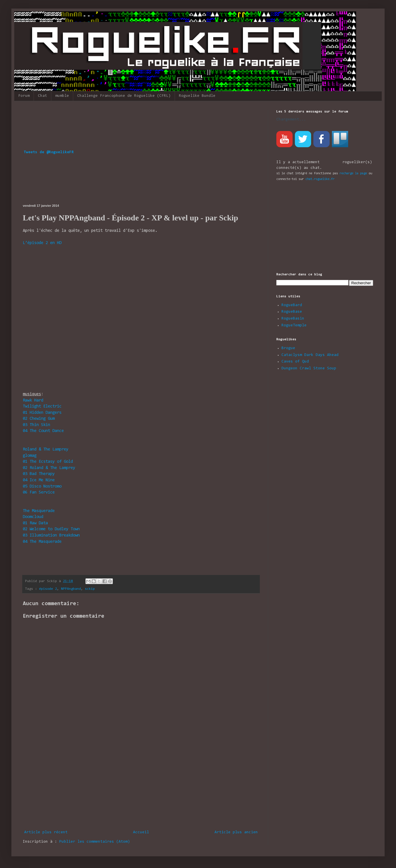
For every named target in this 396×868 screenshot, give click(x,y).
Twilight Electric (42, 407)
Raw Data (35, 523)
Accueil (141, 832)
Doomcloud (33, 517)
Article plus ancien (236, 832)
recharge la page (353, 173)
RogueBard (292, 305)
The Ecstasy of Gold (48, 462)
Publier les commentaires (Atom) (95, 842)
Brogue (288, 348)
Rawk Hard (33, 401)
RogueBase (292, 312)
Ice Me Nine (39, 480)
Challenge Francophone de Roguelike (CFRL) (124, 96)
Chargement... (291, 120)
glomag (30, 456)
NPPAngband (71, 589)
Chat (42, 96)
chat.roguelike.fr (320, 179)
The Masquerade (39, 511)
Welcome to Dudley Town (51, 529)
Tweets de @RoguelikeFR (49, 152)
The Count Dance (43, 431)
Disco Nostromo (42, 487)
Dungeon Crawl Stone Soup (309, 369)
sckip (90, 589)
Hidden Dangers (42, 413)
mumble (62, 96)
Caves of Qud (295, 362)
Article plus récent (46, 832)
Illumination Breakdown (51, 536)
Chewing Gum (39, 419)
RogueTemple (294, 325)
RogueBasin (293, 319)
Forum (24, 96)
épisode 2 (48, 589)
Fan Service (39, 493)
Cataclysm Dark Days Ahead (310, 355)
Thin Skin (36, 425)
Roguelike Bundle (197, 96)
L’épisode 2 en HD (42, 243)
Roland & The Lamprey (46, 450)
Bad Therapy (39, 474)
